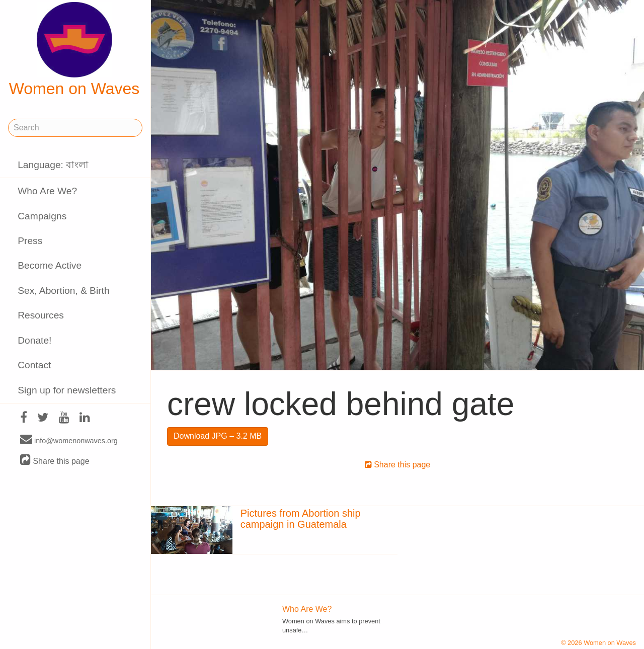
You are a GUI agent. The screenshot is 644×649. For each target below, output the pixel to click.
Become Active (50, 265)
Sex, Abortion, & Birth (63, 291)
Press (30, 241)
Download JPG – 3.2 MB (218, 436)
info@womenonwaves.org (69, 440)
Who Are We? (47, 191)
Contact (34, 365)
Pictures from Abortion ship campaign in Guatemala (301, 519)
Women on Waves (74, 50)
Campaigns (42, 216)
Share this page (55, 461)
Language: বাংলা (53, 165)
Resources (41, 315)
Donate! (34, 340)
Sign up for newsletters (67, 390)
